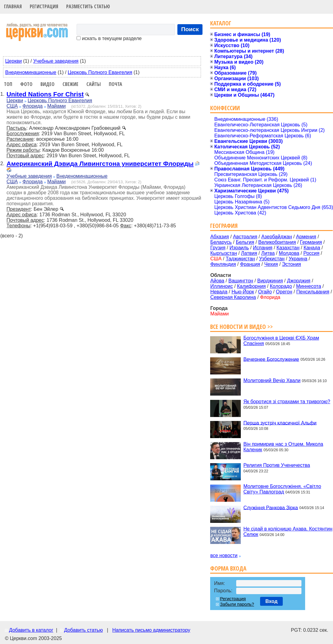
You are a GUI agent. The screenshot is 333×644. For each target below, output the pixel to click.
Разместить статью (88, 6)
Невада (219, 292)
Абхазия (219, 237)
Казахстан (288, 248)
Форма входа (228, 568)
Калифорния (252, 286)
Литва (268, 253)
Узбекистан (272, 259)
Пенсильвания (313, 292)
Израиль (239, 248)
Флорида (32, 106)
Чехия (271, 264)
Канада (312, 248)
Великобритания (277, 242)
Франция (250, 264)
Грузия (218, 248)
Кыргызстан (223, 253)
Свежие (70, 84)
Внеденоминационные (31, 72)
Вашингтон (241, 281)
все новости (224, 555)
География (224, 226)
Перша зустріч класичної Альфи (280, 423)
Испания (263, 248)
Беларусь (221, 242)
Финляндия (223, 264)
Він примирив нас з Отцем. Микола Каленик (283, 447)
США (12, 106)
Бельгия (245, 242)
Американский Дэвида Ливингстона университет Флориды (100, 164)
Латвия (249, 253)
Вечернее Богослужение (271, 359)
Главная (13, 6)
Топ (8, 84)
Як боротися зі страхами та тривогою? (287, 402)
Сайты (94, 84)
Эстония (292, 264)
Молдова (289, 253)
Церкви (13, 61)
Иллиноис (221, 286)
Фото (26, 84)
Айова (217, 281)
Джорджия (299, 281)
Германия (311, 242)
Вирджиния (270, 281)
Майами (56, 106)
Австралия (245, 237)
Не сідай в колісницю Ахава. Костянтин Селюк (288, 532)
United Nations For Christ (45, 94)
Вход (271, 601)
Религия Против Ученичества (277, 465)
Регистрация (44, 6)
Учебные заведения (56, 61)
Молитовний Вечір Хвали (272, 380)
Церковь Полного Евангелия (100, 72)
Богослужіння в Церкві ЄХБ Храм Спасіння (281, 341)
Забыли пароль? (237, 604)
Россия (311, 253)
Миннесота (308, 286)
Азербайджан (277, 237)
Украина (298, 259)
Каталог (221, 23)
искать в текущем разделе (109, 38)
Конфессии (225, 108)
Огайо (265, 292)
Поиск (190, 29)
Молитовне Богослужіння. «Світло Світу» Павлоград (282, 489)
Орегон (284, 292)
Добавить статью (83, 630)
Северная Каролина (233, 297)
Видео (47, 84)
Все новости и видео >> (242, 327)
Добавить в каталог (31, 630)
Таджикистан (240, 259)
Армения (306, 237)
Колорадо (281, 286)
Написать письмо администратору (151, 630)
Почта (115, 84)
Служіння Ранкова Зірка (271, 507)
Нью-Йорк (243, 292)
